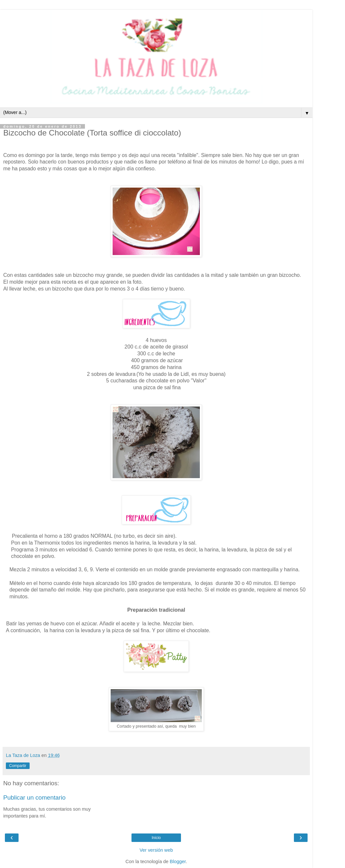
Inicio (156, 838)
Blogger (178, 861)
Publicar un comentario (34, 797)
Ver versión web (156, 850)
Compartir (18, 766)
